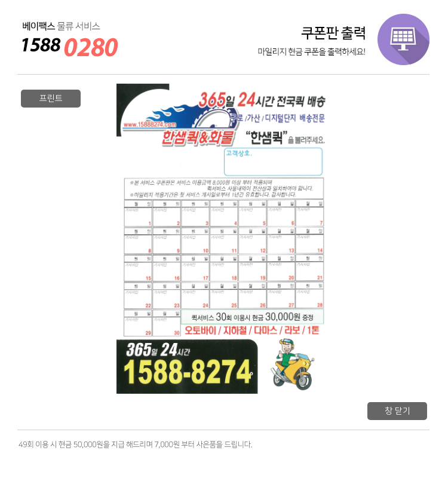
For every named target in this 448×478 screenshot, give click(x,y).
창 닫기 (398, 411)
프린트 (51, 99)
